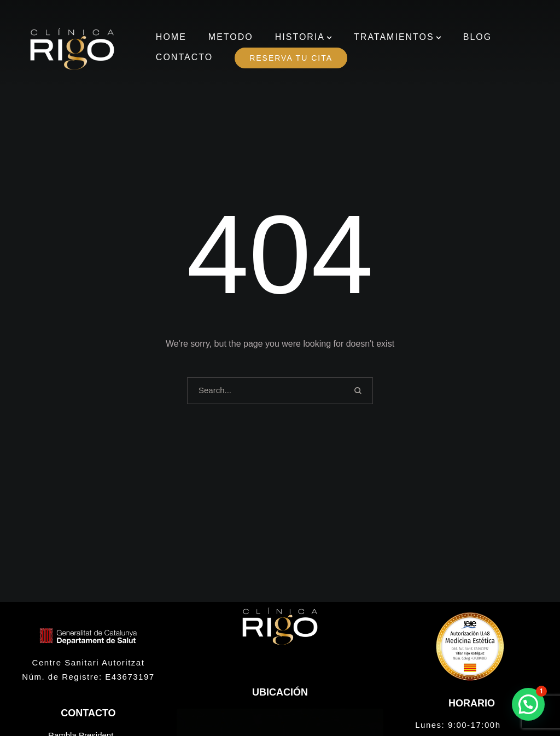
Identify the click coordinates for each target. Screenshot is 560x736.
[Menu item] (171, 37)
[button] (329, 38)
